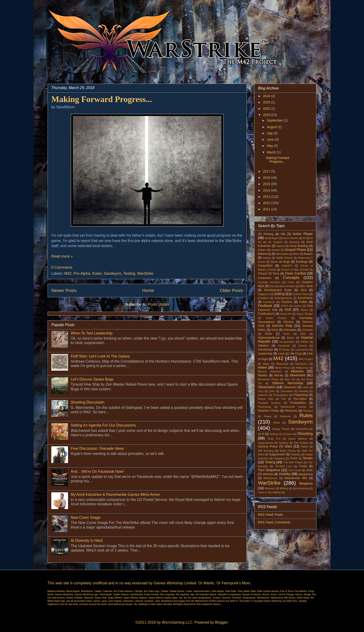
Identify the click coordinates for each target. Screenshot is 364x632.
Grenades (290, 330)
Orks (272, 391)
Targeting (279, 458)
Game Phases (276, 318)
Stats (288, 446)
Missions (297, 371)
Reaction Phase (268, 411)
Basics (308, 254)
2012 (267, 203)
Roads (267, 416)
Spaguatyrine (266, 443)
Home (148, 290)
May (270, 146)
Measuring (282, 364)
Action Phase (303, 234)
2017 (267, 171)
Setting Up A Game (281, 434)
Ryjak (276, 423)
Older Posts (231, 290)
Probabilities (298, 403)
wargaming (305, 474)
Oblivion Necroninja (288, 383)
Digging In (264, 294)
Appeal (281, 246)
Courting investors (269, 282)
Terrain (308, 458)
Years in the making (269, 492)
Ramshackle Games (294, 407)
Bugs (287, 262)
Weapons (306, 483)
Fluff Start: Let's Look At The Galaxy (100, 356)
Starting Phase (268, 447)
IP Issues (284, 350)
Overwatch (287, 391)
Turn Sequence (269, 470)
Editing (280, 294)
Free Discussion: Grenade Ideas (97, 448)
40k (283, 234)
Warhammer (270, 478)
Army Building (299, 246)
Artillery (262, 250)
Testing (129, 273)
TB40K (294, 458)
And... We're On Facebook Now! (97, 472)
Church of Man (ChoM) (295, 270)
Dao (272, 286)
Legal (281, 354)
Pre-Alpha (82, 273)
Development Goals (278, 290)
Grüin (286, 334)
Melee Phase (283, 368)
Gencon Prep (282, 326)
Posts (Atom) (159, 304)
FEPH (284, 306)
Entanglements (283, 298)
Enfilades (263, 298)
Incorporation (287, 342)
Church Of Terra (269, 274)
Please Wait (266, 399)
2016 (267, 178)
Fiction (297, 306)
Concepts (291, 278)
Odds (305, 387)
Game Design (305, 314)
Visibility (285, 474)
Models (263, 375)
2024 (267, 96)
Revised (308, 411)
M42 (68, 273)
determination (287, 286)
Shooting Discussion (87, 402)
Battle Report (284, 258)
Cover (291, 282)
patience (263, 395)
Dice (304, 290)
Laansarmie (302, 350)
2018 (267, 115)
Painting (303, 391)
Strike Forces (288, 451)
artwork (276, 250)
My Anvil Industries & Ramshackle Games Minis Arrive (115, 495)
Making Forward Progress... (102, 99)
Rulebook (285, 416)
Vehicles (268, 474)
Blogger (221, 622)
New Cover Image (85, 518)
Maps (266, 364)
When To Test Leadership (91, 333)
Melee (262, 367)
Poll (284, 399)
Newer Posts (64, 290)
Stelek (304, 447)
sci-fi (261, 434)
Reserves (291, 411)
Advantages (271, 238)
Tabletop (296, 454)
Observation (267, 387)
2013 (267, 197)
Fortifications (266, 314)
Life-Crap (296, 354)
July (270, 133)
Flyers (304, 310)
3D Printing (266, 234)
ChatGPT (287, 266)
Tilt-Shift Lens (284, 466)
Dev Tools (306, 286)
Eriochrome (305, 298)
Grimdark (307, 330)
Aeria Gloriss (291, 238)
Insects (303, 346)
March (272, 152)
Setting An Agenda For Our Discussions (103, 425)
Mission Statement (270, 371)
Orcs (261, 391)
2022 (267, 109)
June (271, 139)
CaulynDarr (265, 266)
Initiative (263, 346)
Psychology (265, 407)
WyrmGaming (301, 488)
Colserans (265, 278)
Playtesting (301, 395)
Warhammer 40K (296, 478)
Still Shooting (266, 451)
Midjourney (302, 368)
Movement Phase (268, 379)
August (272, 127)
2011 (267, 209)
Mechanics (301, 364)
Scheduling (302, 429)
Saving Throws (281, 429)
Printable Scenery (269, 403)
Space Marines (298, 439)
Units (309, 470)
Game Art (286, 314)
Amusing (294, 242)
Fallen (303, 302)
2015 (267, 184)
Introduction (266, 350)
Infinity (304, 342)
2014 (267, 190)
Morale (279, 375)
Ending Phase (301, 294)
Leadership (265, 354)
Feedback (265, 306)
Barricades (282, 254)
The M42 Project (293, 462)
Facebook (269, 302)
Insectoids (284, 346)
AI (304, 238)
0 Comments (62, 267)
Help (303, 334)
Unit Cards (295, 470)
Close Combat (295, 273)
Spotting (284, 443)
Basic (296, 254)
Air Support (275, 242)
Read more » (62, 256)
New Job (290, 379)
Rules (97, 273)
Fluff (288, 310)
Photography (281, 395)
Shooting (305, 434)
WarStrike (145, 273)
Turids (303, 466)
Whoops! (270, 488)
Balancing (264, 254)
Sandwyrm (113, 273)
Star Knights (301, 443)
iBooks (291, 338)
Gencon (289, 322)
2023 (267, 102)
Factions (287, 302)
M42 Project (306, 359)
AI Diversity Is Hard (86, 541)
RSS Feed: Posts (270, 515)
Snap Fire (274, 439)
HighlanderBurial (269, 338)
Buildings (302, 262)
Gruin (268, 334)
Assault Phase (295, 250)
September (275, 120)
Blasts (274, 262)
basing (267, 258)
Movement (297, 375)
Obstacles (290, 387)
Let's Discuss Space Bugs (92, 379)
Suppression (277, 454)
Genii (275, 330)
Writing (284, 488)
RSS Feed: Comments (274, 522)
